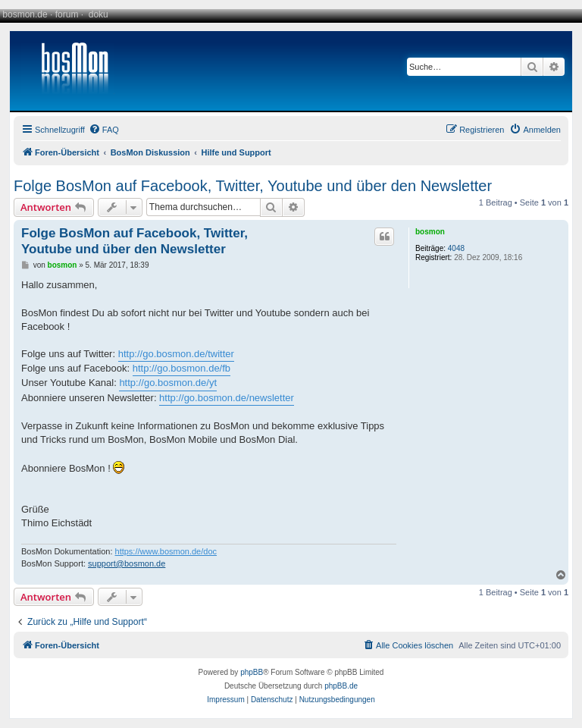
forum (67, 14)
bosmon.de (25, 14)
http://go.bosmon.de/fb (181, 368)
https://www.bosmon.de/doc (166, 551)
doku (99, 14)
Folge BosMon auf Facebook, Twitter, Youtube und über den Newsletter (253, 186)
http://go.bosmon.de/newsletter (227, 398)
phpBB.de (341, 686)
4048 (456, 248)
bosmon (430, 232)
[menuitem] (104, 130)
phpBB (252, 672)
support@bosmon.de (127, 563)
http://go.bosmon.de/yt (168, 383)
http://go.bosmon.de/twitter (176, 354)
